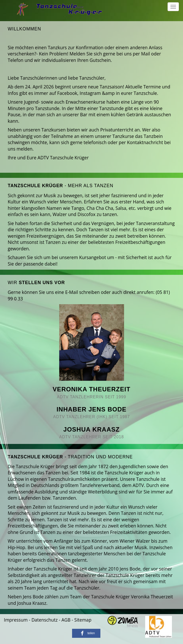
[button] (86, 633)
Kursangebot (92, 257)
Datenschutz (45, 620)
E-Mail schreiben (82, 292)
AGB (66, 620)
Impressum (16, 620)
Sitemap (83, 620)
